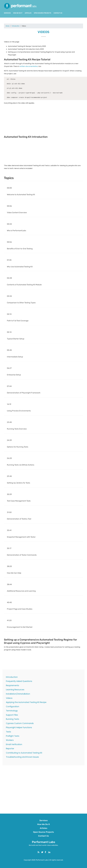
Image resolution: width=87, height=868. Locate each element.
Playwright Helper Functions (19, 728)
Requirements (12, 686)
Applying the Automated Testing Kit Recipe (26, 702)
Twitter (44, 852)
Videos (9, 698)
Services (7, 13)
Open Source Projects (43, 13)
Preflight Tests (13, 736)
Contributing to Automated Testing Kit (24, 753)
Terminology (12, 711)
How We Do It (18, 13)
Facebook (47, 852)
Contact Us (58, 13)
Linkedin (51, 852)
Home (7, 26)
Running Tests (12, 719)
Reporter (10, 749)
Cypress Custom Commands (20, 723)
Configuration (13, 707)
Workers (10, 740)
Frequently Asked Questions (19, 681)
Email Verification (14, 744)
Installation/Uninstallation (18, 694)
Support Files (12, 715)
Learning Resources (15, 690)
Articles (28, 13)
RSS (40, 852)
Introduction (12, 677)
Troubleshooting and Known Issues (22, 757)
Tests (8, 732)
